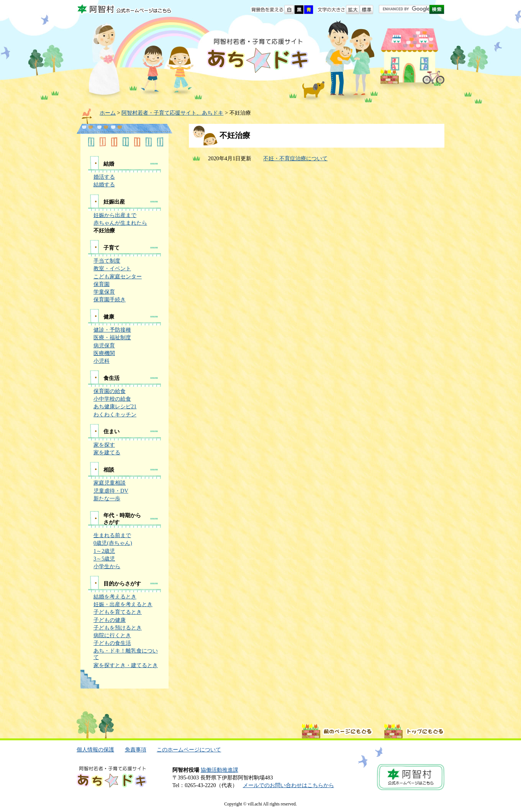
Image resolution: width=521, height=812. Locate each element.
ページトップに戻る (414, 731)
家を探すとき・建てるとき (126, 665)
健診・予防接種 (112, 330)
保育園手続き (110, 299)
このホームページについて (189, 750)
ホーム (108, 113)
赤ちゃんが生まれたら (120, 223)
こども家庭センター (118, 276)
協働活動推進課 (220, 770)
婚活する (104, 177)
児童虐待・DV (111, 491)
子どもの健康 (110, 620)
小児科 (102, 361)
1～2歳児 (104, 551)
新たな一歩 (107, 498)
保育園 (102, 284)
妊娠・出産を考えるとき (123, 604)
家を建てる (107, 452)
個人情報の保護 (95, 750)
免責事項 (136, 750)
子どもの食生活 (112, 643)
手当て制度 (107, 261)
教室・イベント (112, 268)
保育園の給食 (110, 391)
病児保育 (104, 345)
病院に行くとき (112, 635)
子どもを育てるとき (118, 612)
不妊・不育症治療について (295, 158)
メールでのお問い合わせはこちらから (288, 785)
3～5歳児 (104, 559)
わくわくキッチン (115, 414)
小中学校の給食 (112, 399)
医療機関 (104, 353)
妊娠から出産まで (115, 215)
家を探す (104, 445)
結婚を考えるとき (115, 597)
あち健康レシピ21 (115, 406)
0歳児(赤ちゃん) (113, 543)
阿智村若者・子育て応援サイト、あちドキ (172, 113)
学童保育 (104, 292)
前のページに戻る (337, 731)
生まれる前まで (112, 535)
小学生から (107, 566)
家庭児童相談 (110, 483)
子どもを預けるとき (118, 628)
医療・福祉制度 (112, 337)
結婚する (104, 184)
